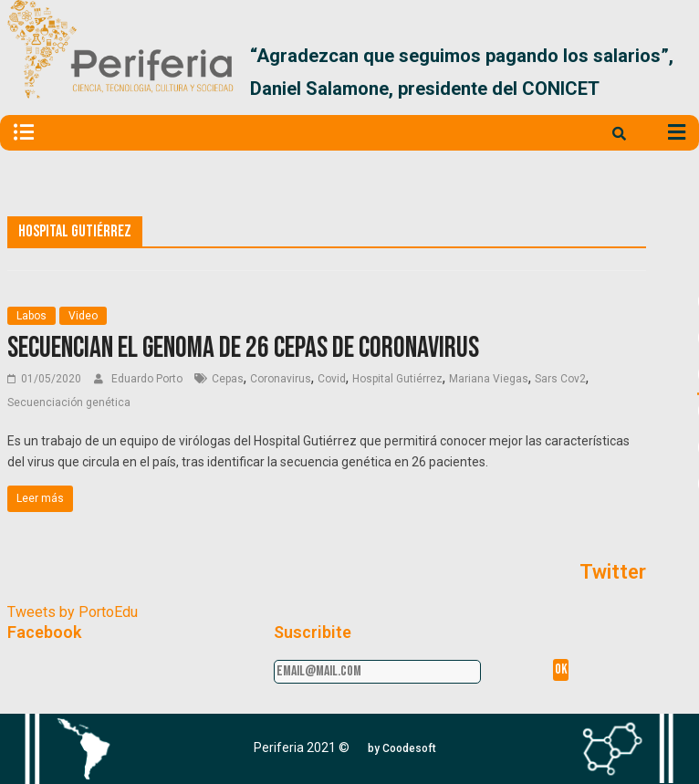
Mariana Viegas (489, 379)
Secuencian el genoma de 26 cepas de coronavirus (243, 348)
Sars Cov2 (560, 379)
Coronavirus (281, 379)
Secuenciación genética (69, 402)
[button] (402, 748)
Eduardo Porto (148, 379)
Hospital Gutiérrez (397, 379)
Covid (332, 379)
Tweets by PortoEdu (73, 612)
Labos (31, 316)
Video (83, 316)
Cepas (228, 379)
